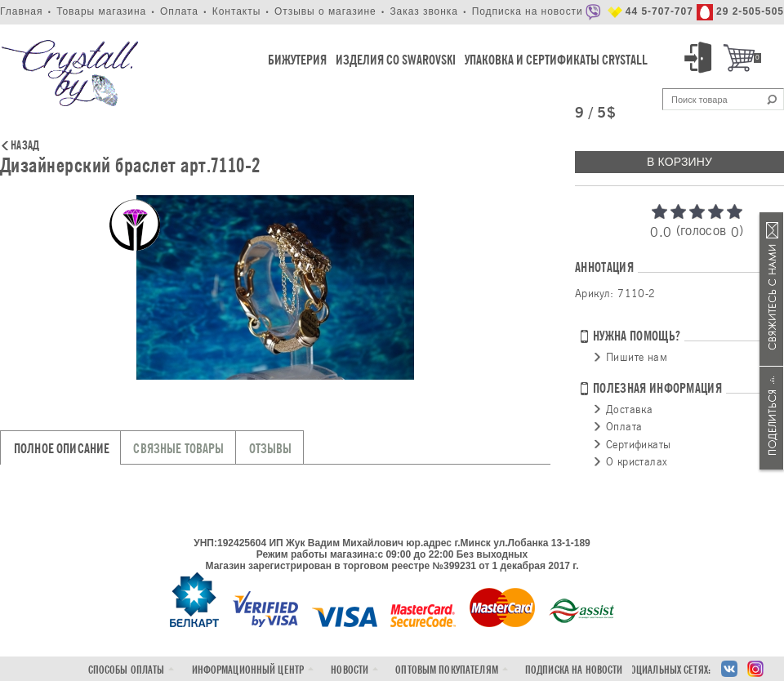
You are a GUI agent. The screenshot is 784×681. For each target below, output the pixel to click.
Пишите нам (637, 357)
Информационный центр (248, 670)
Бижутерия (297, 60)
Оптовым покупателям (446, 670)
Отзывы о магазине (325, 11)
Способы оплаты (127, 670)
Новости (350, 670)
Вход (701, 58)
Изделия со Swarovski (396, 60)
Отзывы (271, 449)
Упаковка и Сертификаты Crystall (556, 60)
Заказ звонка (424, 11)
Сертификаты (638, 444)
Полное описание (62, 449)
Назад (25, 146)
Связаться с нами (772, 289)
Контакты (237, 11)
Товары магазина (101, 11)
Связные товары (178, 449)
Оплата (179, 11)
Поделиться (772, 418)
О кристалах (637, 461)
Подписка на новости (528, 11)
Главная (21, 11)
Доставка (629, 409)
